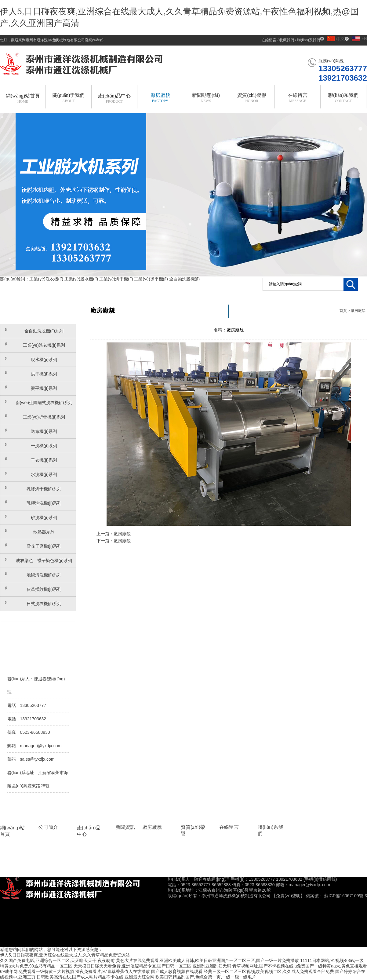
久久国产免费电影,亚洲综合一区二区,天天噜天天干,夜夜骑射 (57, 960)
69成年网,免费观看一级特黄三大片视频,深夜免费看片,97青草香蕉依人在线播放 (75, 971)
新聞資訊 (125, 827)
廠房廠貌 (358, 311)
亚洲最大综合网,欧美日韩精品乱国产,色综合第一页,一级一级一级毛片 (191, 977)
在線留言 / (271, 40)
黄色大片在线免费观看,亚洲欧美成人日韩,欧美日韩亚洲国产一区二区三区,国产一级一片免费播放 (208, 960)
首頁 (343, 311)
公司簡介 (48, 827)
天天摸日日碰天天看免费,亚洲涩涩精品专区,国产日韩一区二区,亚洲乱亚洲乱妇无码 (152, 966)
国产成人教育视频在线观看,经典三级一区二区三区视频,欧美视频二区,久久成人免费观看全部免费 (243, 971)
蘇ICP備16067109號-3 (346, 896)
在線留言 (229, 827)
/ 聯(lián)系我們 (307, 40)
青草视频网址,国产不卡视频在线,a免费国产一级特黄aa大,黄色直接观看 (300, 966)
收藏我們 (287, 40)
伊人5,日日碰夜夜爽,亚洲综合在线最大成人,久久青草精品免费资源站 (65, 955)
